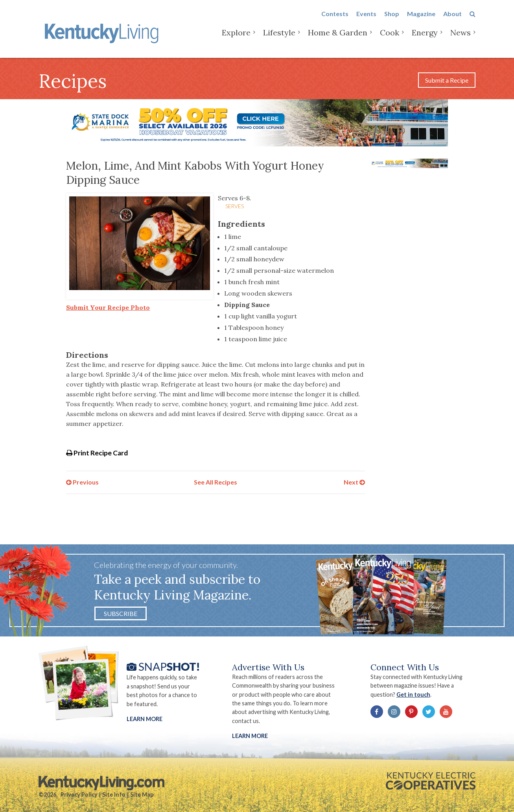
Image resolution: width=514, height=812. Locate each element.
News (461, 39)
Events (366, 20)
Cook (390, 39)
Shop (392, 20)
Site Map (142, 794)
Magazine (421, 20)
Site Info (114, 794)
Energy (425, 39)
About (452, 20)
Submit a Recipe (447, 80)
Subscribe (121, 613)
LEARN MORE (250, 736)
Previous (82, 482)
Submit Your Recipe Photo (108, 307)
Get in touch (413, 695)
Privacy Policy (79, 794)
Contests (335, 20)
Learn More (145, 719)
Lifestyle (279, 39)
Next (354, 482)
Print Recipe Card (97, 453)
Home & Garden (338, 39)
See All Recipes (216, 482)
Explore (236, 39)
